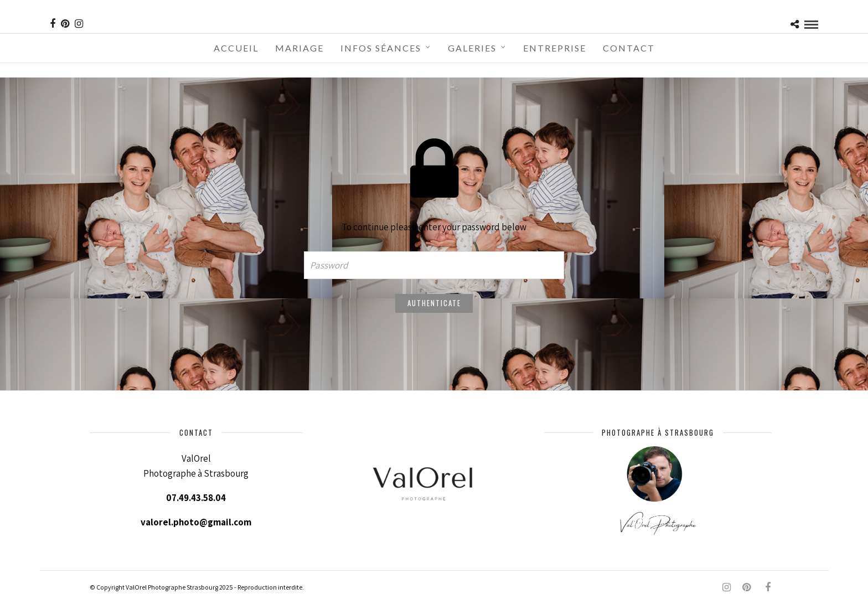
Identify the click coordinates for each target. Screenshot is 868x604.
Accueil (236, 48)
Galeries (472, 48)
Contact (629, 48)
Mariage (299, 48)
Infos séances (381, 48)
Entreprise (555, 48)
